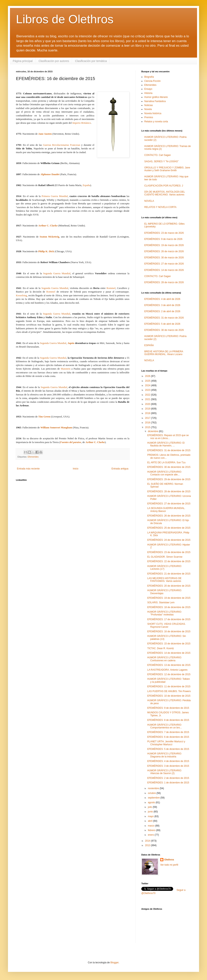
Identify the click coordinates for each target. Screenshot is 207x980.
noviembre (154, 788)
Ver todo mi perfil (169, 865)
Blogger (115, 963)
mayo (151, 816)
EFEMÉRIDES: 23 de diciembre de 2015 (169, 552)
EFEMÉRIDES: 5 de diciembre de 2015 (168, 749)
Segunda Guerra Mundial (57, 273)
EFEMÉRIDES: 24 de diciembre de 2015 (169, 540)
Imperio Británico (82, 123)
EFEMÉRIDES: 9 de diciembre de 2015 (168, 708)
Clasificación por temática (91, 61)
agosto (152, 802)
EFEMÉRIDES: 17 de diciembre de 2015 (169, 619)
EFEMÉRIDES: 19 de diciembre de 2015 (169, 598)
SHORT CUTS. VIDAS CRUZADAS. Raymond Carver (166, 625)
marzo (152, 826)
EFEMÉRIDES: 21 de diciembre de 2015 (169, 574)
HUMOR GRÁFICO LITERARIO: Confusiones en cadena (165, 659)
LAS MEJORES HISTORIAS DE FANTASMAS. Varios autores (164, 580)
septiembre (154, 798)
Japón (71, 343)
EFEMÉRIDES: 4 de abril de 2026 (162, 299)
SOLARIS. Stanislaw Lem (161, 602)
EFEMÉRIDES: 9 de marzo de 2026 (163, 239)
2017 (148, 418)
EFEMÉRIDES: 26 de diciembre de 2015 (169, 516)
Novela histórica (153, 113)
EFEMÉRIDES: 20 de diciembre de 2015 (169, 586)
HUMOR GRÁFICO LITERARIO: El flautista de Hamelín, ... (166, 444)
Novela (148, 109)
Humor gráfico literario (156, 97)
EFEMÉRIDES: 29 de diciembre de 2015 (169, 479)
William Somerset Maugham (56, 427)
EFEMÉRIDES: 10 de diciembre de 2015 (169, 696)
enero (151, 835)
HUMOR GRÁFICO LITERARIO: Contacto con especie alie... (165, 473)
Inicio (76, 469)
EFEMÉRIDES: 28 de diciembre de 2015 (169, 491)
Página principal (23, 61)
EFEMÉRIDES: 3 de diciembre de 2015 (168, 766)
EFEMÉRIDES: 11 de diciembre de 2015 (169, 686)
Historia (148, 93)
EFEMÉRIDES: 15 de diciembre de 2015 (169, 644)
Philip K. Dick (46, 251)
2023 (148, 390)
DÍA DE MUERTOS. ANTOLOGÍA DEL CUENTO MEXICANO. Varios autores (165, 193)
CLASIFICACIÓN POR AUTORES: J (164, 186)
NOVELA (149, 201)
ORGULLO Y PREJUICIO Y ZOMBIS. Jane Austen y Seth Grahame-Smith (167, 169)
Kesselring (21, 295)
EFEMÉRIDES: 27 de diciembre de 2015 (169, 504)
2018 (148, 413)
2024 (148, 385)
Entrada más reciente (28, 469)
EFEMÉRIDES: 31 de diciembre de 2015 (169, 450)
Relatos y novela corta (156, 122)
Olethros (169, 860)
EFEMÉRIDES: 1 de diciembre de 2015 (168, 783)
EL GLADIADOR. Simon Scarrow (165, 557)
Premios (149, 117)
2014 (148, 841)
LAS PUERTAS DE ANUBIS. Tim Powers (169, 691)
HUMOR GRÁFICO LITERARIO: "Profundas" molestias (165, 613)
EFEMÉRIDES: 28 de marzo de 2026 (164, 282)
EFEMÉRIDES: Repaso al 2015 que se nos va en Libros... (168, 437)
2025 (148, 381)
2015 (148, 427)
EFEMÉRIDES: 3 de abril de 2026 (162, 305)
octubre (152, 793)
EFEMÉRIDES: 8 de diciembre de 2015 (168, 720)
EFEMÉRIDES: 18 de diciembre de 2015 (169, 607)
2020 (148, 404)
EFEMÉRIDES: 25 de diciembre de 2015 (169, 528)
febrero (152, 830)
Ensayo (148, 89)
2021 (148, 399)
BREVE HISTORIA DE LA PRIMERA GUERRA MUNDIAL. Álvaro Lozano (164, 353)
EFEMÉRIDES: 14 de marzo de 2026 (164, 270)
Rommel (111, 288)
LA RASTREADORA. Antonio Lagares (167, 670)
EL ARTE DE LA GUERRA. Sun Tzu (166, 462)
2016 (148, 423)
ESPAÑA (149, 345)
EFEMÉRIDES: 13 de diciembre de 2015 (169, 665)
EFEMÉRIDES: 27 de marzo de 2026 (164, 264)
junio (151, 812)
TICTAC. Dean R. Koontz (161, 648)
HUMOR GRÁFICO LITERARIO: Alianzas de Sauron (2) (165, 772)
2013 (148, 845)
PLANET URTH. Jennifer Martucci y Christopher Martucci (166, 743)
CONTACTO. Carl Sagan (158, 155)
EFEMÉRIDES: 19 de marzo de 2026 (164, 245)
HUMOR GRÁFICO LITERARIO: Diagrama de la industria (165, 755)
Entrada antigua (120, 469)
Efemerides (33, 457)
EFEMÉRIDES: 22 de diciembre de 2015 (169, 561)
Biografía (149, 77)
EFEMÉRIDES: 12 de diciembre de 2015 (169, 674)
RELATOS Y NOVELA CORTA (160, 207)
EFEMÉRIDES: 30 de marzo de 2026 (164, 258)
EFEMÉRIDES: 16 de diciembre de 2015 (169, 631)
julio (150, 807)
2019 (148, 409)
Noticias (149, 105)
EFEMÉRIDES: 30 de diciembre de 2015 (169, 467)
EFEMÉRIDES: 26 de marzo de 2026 (164, 251)
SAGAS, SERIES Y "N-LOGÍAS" (161, 161)
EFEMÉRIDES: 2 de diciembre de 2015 (168, 778)
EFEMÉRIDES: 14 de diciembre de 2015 (169, 653)
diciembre (153, 431)
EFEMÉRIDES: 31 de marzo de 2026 (164, 318)
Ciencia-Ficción (152, 81)
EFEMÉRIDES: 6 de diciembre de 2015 (168, 737)
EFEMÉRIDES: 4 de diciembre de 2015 (168, 761)
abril (150, 821)
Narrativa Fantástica (155, 101)
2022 (148, 395)
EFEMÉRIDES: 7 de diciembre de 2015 (168, 732)
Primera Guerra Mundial (55, 196)
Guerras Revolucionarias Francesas (62, 145)
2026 (148, 376)
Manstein (65, 369)
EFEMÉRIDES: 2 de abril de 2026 (162, 311)
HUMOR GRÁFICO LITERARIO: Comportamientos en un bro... (165, 726)
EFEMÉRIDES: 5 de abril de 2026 (162, 324)
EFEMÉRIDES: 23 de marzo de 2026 (164, 233)
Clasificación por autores (54, 61)
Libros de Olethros (65, 19)
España (86, 185)
